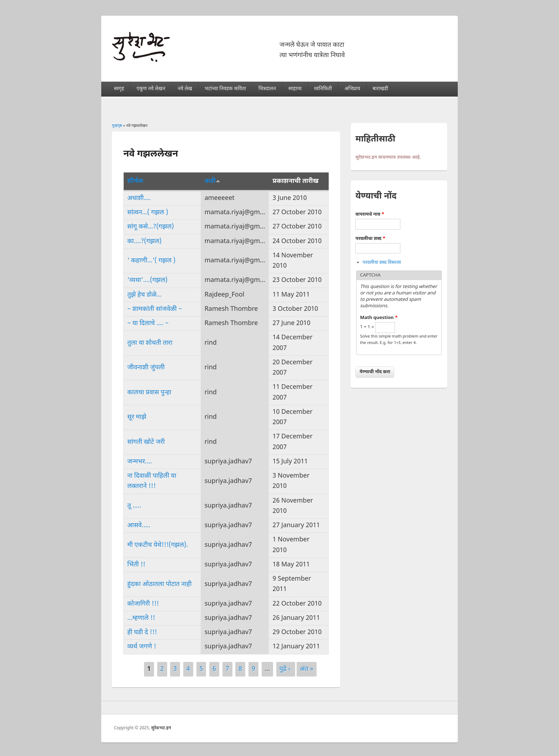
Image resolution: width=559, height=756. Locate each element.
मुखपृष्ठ (117, 126)
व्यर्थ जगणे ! (142, 647)
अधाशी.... (139, 198)
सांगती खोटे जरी (146, 442)
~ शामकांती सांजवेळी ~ (155, 309)
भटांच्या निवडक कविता (225, 89)
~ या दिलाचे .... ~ (148, 323)
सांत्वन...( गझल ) (148, 213)
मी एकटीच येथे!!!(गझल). (158, 545)
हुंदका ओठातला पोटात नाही (159, 584)
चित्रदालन (267, 89)
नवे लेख (185, 89)
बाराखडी (380, 89)
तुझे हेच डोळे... (145, 295)
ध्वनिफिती (323, 89)
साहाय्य (295, 89)
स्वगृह (119, 89)
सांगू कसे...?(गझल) (151, 227)
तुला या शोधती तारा (150, 343)
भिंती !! (136, 565)
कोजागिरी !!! (143, 604)
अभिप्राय (352, 89)
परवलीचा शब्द (370, 239)
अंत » (307, 669)
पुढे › (286, 669)
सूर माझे (137, 417)
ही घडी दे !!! (142, 632)
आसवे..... (139, 526)
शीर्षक (135, 181)
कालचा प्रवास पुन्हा (149, 393)
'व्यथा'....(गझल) (147, 280)
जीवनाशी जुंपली (146, 368)
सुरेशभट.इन (161, 728)
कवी (212, 181)
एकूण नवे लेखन (151, 89)
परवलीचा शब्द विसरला (382, 263)
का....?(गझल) (144, 241)
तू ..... (134, 506)
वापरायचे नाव (370, 214)
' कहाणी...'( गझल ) (151, 261)
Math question (379, 318)
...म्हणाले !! (141, 618)
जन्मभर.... (140, 462)
